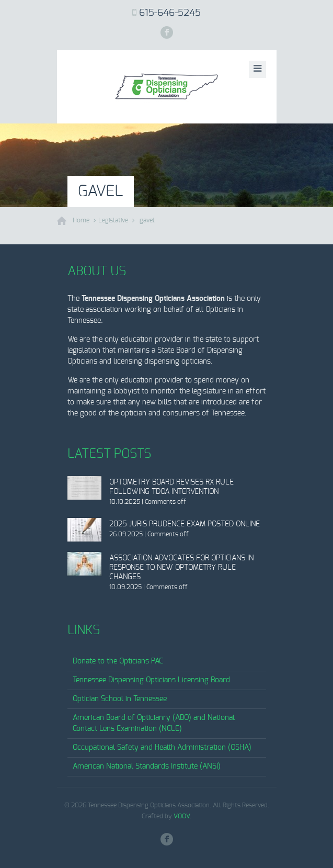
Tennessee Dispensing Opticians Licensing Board (151, 680)
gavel (147, 220)
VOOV (182, 816)
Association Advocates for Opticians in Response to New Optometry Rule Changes (181, 568)
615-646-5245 (170, 13)
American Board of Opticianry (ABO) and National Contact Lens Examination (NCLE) (154, 723)
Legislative (113, 220)
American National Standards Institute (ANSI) (147, 766)
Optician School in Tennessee (120, 699)
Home (81, 220)
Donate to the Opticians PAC (118, 661)
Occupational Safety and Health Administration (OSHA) (162, 748)
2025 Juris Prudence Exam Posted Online (185, 524)
